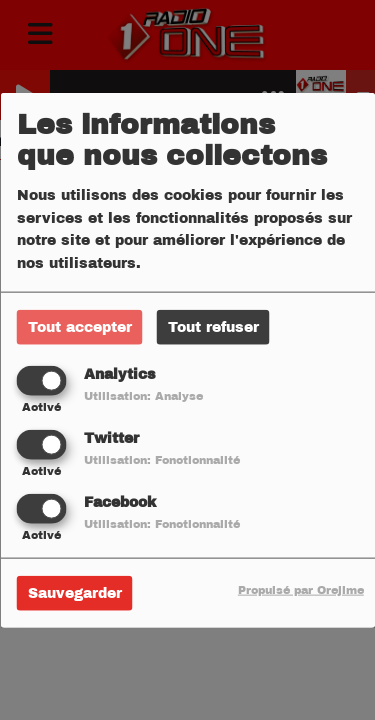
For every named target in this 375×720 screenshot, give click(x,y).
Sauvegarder (75, 593)
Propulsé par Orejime (301, 590)
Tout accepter (80, 326)
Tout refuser (213, 326)
